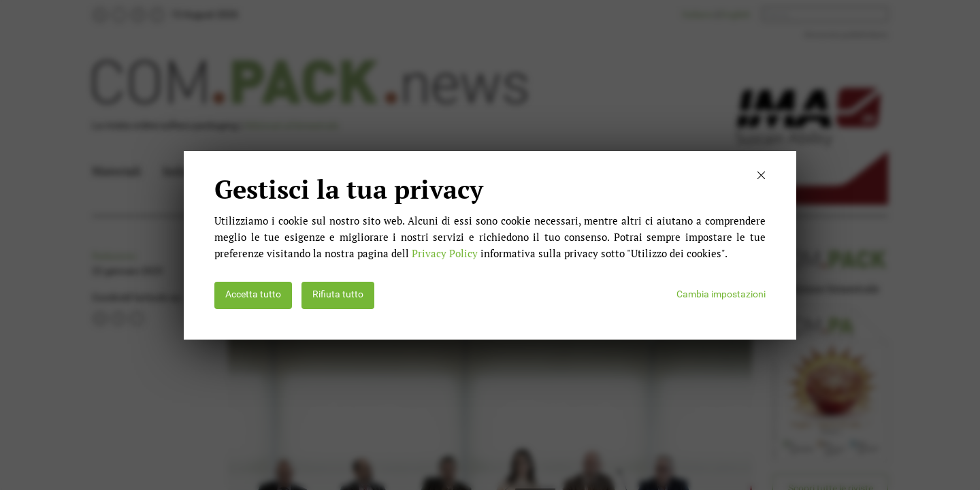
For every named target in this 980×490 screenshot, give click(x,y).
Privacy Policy (445, 253)
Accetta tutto (253, 294)
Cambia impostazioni (721, 294)
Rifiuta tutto (338, 294)
